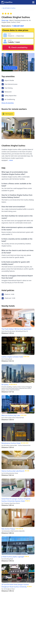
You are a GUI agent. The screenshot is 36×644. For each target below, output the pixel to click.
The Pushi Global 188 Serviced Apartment (16, 329)
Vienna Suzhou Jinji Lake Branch (13, 471)
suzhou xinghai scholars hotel (12, 357)
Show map (5, 20)
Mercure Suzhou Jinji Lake (11, 415)
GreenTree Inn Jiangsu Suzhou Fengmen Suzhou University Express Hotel (16, 500)
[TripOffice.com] (7, 2)
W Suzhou (5, 385)
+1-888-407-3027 (18, 26)
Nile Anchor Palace (8, 529)
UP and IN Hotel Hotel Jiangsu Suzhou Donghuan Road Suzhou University (15, 586)
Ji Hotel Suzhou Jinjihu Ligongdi (13, 557)
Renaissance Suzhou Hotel (11, 443)
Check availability (18, 47)
